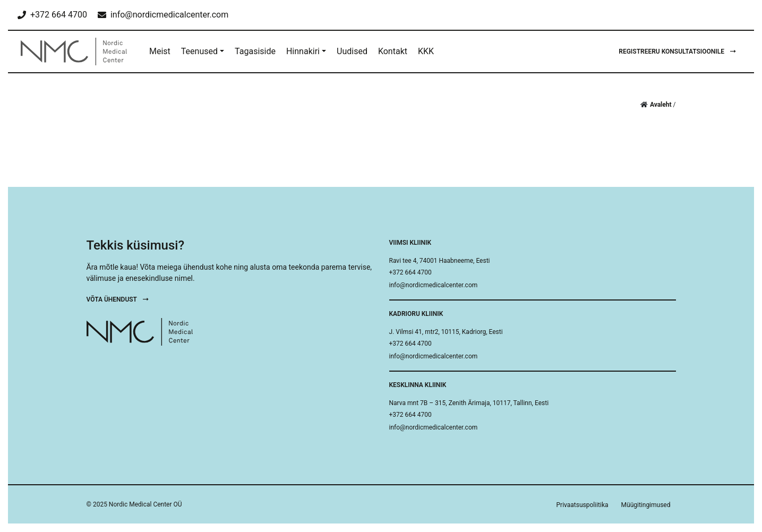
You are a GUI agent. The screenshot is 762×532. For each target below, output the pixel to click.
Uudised (352, 51)
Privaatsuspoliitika (583, 505)
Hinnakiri (303, 51)
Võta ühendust (118, 299)
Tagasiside (255, 51)
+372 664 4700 (410, 272)
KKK (426, 51)
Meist (160, 51)
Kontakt (393, 51)
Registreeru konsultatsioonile (677, 52)
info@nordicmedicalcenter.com (434, 285)
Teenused (199, 51)
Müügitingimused (646, 505)
